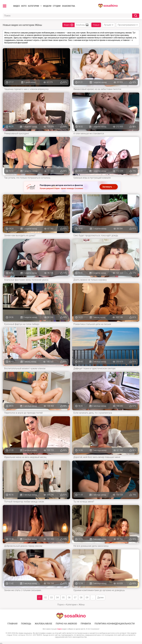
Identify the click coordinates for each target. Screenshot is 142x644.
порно (59, 629)
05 (63, 598)
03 (51, 598)
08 (81, 598)
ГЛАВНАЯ (12, 624)
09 (87, 598)
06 (69, 598)
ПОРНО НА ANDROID (66, 624)
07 (75, 598)
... (93, 598)
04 (57, 598)
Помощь (26, 624)
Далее (101, 598)
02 (46, 598)
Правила (86, 624)
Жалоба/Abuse (43, 624)
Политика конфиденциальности (115, 624)
